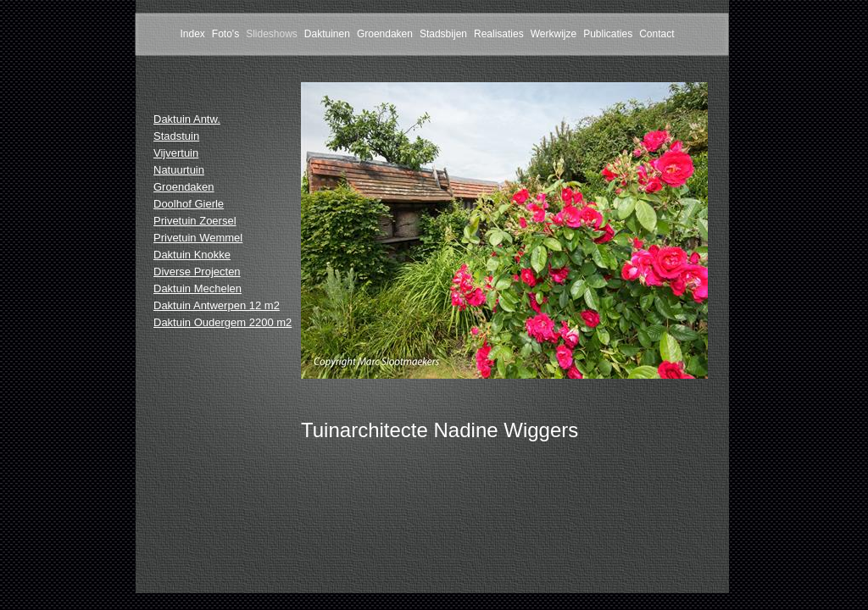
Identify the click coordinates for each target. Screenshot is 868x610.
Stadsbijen (443, 34)
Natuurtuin (179, 170)
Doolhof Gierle (189, 204)
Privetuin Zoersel (195, 221)
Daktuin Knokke (192, 255)
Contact (657, 34)
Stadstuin (176, 136)
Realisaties (499, 34)
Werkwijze (554, 34)
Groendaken (385, 34)
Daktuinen (327, 34)
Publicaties (608, 34)
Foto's (225, 34)
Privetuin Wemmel (198, 238)
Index (192, 34)
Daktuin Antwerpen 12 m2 (217, 305)
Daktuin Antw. (187, 119)
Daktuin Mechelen (198, 288)
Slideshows (272, 34)
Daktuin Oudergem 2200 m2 (223, 322)
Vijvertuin (176, 153)
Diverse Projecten (197, 272)
